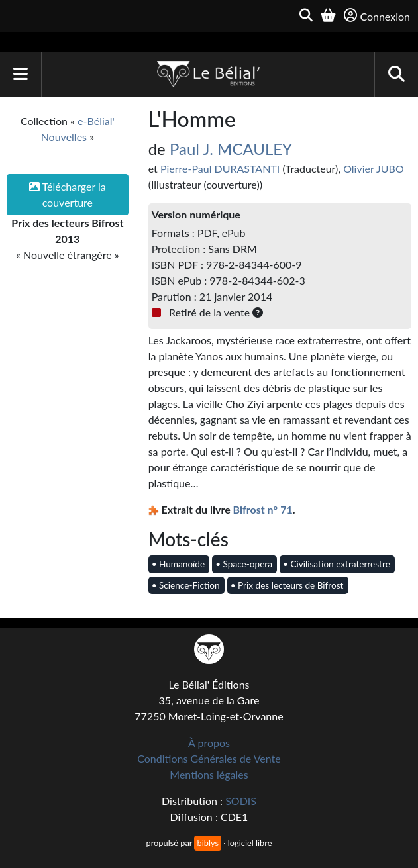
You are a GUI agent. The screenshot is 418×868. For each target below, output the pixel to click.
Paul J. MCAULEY (231, 149)
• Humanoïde (178, 564)
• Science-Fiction (186, 585)
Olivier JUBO (374, 169)
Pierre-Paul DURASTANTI (220, 169)
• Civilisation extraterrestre (337, 564)
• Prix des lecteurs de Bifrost (287, 585)
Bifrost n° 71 (263, 509)
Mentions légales (209, 774)
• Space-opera (244, 564)
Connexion (377, 16)
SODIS (241, 801)
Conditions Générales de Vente (209, 758)
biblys (207, 843)
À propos (209, 743)
